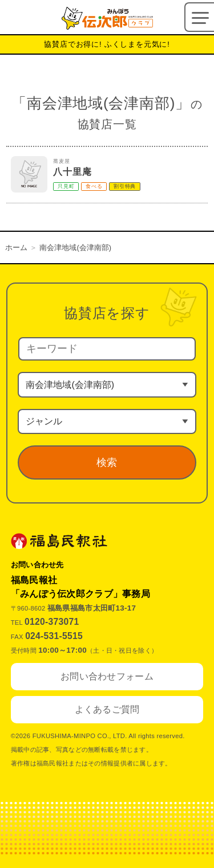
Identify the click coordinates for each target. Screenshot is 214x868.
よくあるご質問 (107, 709)
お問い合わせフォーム (107, 676)
